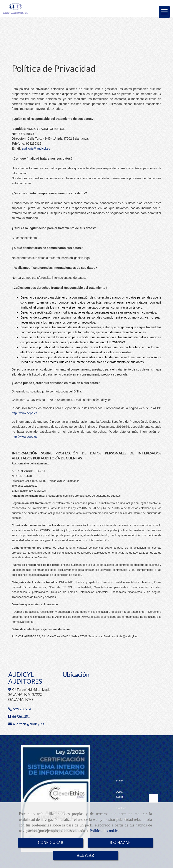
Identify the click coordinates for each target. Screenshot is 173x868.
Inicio (119, 780)
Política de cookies (104, 831)
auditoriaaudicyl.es (36, 149)
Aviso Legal (120, 794)
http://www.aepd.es (25, 437)
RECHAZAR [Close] (120, 843)
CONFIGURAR (51, 843)
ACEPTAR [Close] (86, 855)
